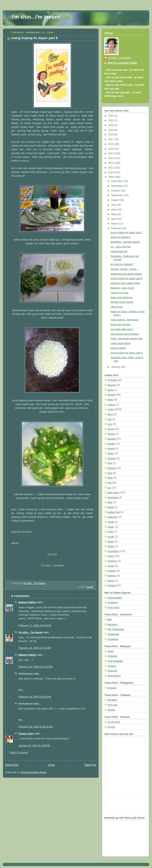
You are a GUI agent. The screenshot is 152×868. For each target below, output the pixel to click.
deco (110, 414)
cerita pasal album (121, 343)
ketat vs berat (118, 348)
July (114, 205)
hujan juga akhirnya (121, 297)
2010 (111, 172)
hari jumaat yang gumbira (125, 334)
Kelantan (112, 656)
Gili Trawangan (116, 629)
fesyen (111, 434)
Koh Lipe (112, 705)
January (116, 367)
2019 (111, 130)
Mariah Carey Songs (122, 302)
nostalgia (112, 602)
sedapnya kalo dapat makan (126, 274)
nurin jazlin (113, 607)
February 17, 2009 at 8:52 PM (35, 625)
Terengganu (114, 676)
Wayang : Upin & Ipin (122, 288)
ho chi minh (114, 722)
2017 (111, 139)
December (117, 181)
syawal (111, 571)
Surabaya (113, 639)
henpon (112, 458)
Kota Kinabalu (115, 661)
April (114, 219)
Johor (111, 651)
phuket (111, 710)
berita (111, 390)
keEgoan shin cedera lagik (125, 283)
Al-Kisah (112, 380)
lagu (110, 502)
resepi (90, 587)
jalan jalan (113, 493)
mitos (110, 532)
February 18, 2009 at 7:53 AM (35, 648)
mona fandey (115, 598)
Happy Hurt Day (120, 293)
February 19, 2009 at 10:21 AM (35, 727)
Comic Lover (26, 734)
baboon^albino (27, 602)
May (114, 214)
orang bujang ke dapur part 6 (127, 278)
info (109, 483)
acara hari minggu (121, 324)
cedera (111, 405)
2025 (111, 116)
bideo (111, 400)
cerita (111, 409)
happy (111, 453)
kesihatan (113, 498)
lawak (111, 507)
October (116, 191)
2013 (111, 158)
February (117, 228)
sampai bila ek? (119, 251)
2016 (111, 144)
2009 (111, 177)
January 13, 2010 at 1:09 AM (34, 746)
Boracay (112, 688)
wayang (112, 585)
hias (110, 463)
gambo (111, 444)
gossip (111, 448)
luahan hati (114, 512)
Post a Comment (19, 753)
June (114, 210)
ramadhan (113, 551)
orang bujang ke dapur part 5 (127, 353)
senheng (112, 561)
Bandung (113, 625)
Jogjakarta (113, 634)
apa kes (112, 385)
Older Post (90, 765)
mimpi (111, 522)
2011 (111, 168)
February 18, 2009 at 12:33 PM (36, 667)
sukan (111, 566)
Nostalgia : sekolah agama (125, 242)
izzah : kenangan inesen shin (127, 339)
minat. (111, 527)
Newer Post (12, 765)
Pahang (112, 666)
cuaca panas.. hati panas (124, 320)
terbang (112, 576)
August (115, 200)
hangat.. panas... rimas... (124, 269)
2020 (111, 125)
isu (109, 488)
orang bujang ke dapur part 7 (127, 233)
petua (111, 542)
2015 (111, 149)
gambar (112, 439)
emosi (111, 429)
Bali (110, 620)
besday (112, 395)
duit (109, 419)
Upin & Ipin (117, 307)
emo (110, 424)
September (118, 195)
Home (51, 765)
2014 (111, 153)
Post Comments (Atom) (34, 772)
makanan (113, 517)
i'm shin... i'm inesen (30, 632)
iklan (110, 478)
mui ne (111, 727)
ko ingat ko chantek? (122, 264)
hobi (110, 473)
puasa (111, 546)
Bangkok (112, 700)
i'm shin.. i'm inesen (36, 17)
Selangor (112, 671)
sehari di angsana (121, 237)
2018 (111, 135)
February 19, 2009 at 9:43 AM (35, 697)
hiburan (112, 468)
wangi (111, 581)
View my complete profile (122, 63)
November (117, 186)
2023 (111, 120)
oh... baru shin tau (121, 247)
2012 (111, 163)
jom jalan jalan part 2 (122, 329)
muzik (111, 537)
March (115, 224)
